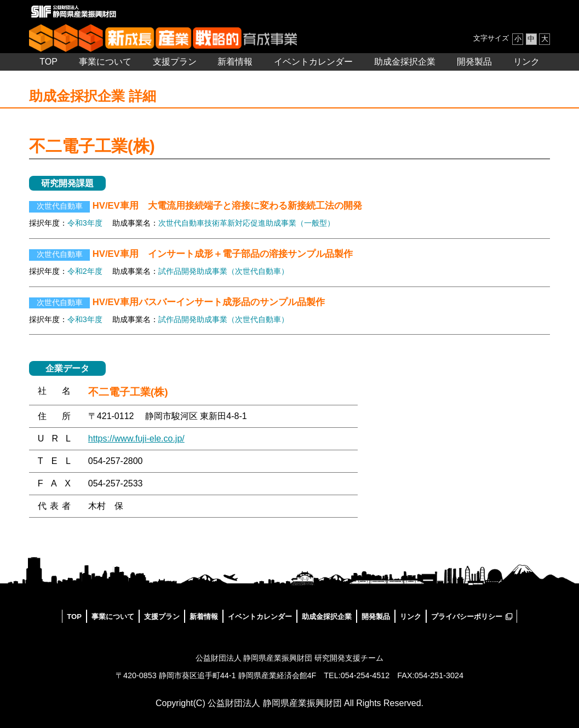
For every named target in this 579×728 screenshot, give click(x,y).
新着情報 (235, 62)
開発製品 (474, 62)
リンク (526, 62)
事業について (105, 62)
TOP (48, 62)
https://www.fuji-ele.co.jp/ (136, 438)
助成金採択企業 (405, 62)
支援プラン (175, 62)
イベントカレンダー (313, 62)
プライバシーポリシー (467, 617)
